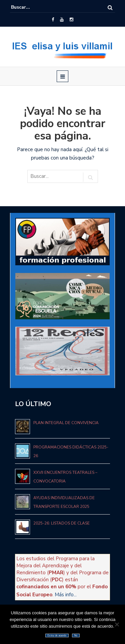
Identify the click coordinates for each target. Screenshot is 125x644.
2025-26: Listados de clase (61, 523)
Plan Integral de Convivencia (66, 423)
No (76, 635)
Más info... (66, 595)
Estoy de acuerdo (57, 635)
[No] (117, 624)
